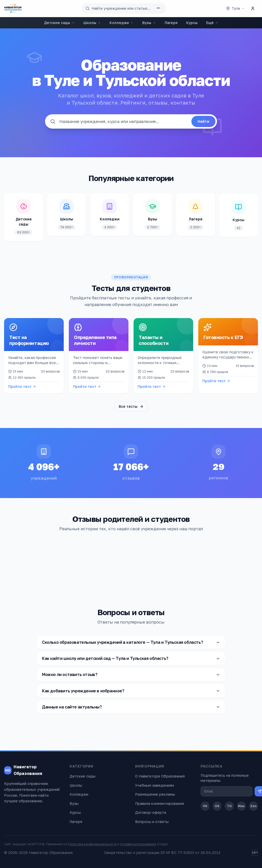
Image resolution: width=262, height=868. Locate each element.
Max (241, 806)
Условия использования (138, 844)
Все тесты (131, 406)
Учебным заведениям (155, 785)
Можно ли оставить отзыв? (131, 674)
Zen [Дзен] (253, 806)
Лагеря (171, 23)
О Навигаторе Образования (160, 776)
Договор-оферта (151, 812)
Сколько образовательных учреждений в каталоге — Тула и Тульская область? (131, 642)
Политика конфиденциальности (92, 844)
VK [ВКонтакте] (205, 806)
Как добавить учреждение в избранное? (131, 691)
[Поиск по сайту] (124, 8)
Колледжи (122, 23)
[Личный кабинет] (253, 8)
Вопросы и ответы (152, 822)
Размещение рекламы (155, 794)
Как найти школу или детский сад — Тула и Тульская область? (131, 658)
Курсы (192, 23)
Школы (92, 23)
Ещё (212, 23)
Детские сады (59, 23)
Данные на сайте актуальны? (131, 707)
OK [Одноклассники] (217, 806)
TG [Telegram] (229, 806)
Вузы (149, 23)
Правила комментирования (160, 803)
